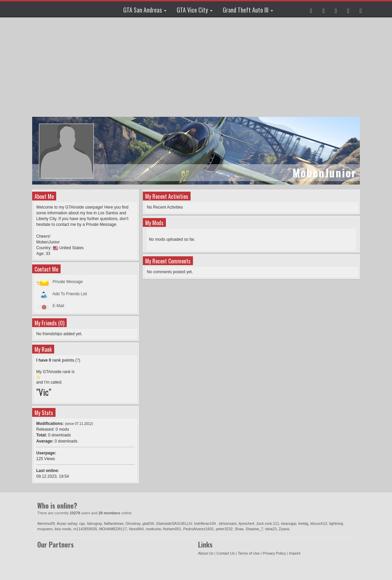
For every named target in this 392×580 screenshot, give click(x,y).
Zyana (284, 529)
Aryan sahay (67, 523)
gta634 (148, 523)
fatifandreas (114, 523)
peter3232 (224, 529)
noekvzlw (153, 529)
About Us (206, 553)
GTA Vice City (195, 10)
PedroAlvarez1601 (199, 529)
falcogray (94, 523)
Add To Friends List (70, 294)
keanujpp (289, 523)
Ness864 (136, 529)
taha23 (271, 529)
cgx (82, 523)
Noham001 (172, 529)
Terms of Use (249, 553)
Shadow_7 (254, 529)
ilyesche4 (246, 523)
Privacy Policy (274, 553)
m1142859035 (85, 529)
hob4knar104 (205, 523)
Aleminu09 (46, 523)
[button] (311, 9)
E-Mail (58, 306)
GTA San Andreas (145, 10)
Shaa (239, 529)
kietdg (303, 523)
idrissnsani (228, 523)
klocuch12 (319, 523)
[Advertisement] (197, 68)
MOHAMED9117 (113, 529)
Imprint (295, 553)
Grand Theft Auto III (248, 10)
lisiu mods (63, 529)
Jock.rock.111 (268, 523)
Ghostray (133, 523)
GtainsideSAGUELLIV (174, 523)
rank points (63, 360)
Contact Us (225, 553)
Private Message (68, 282)
